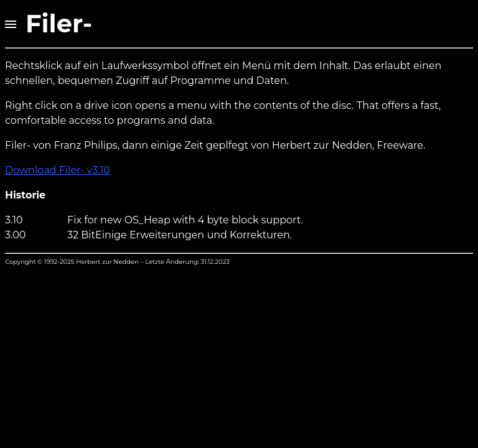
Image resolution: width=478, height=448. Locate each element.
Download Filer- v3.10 (58, 170)
